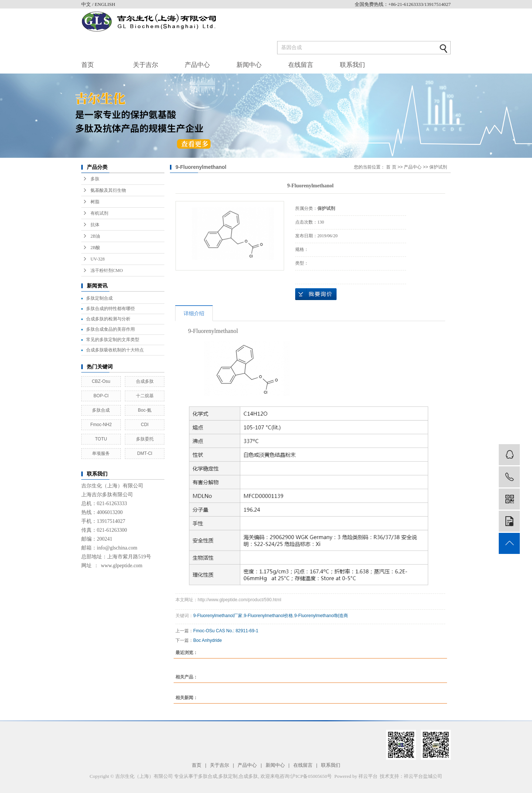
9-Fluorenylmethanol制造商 (321, 616)
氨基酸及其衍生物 (108, 190)
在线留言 (301, 65)
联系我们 (352, 65)
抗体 (95, 225)
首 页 (391, 167)
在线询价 (316, 294)
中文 (87, 4)
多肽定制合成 (99, 298)
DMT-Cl (145, 453)
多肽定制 (228, 776)
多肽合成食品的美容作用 (110, 329)
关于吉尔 (146, 65)
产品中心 (197, 65)
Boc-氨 (145, 410)
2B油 (95, 236)
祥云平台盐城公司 (423, 776)
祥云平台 (368, 776)
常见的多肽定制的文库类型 (113, 340)
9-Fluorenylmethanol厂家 (218, 616)
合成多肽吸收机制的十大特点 (115, 350)
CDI (145, 425)
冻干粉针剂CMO (107, 270)
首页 (88, 65)
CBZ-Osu (101, 381)
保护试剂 (438, 167)
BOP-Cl (101, 396)
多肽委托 (145, 439)
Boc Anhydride (207, 640)
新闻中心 (249, 65)
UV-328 (98, 259)
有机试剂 (99, 213)
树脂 (95, 202)
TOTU (101, 439)
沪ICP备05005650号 (311, 776)
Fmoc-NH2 (101, 425)
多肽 (95, 179)
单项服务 (101, 453)
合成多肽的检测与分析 (108, 319)
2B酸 (95, 248)
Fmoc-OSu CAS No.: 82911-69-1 (226, 631)
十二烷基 (145, 396)
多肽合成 (101, 410)
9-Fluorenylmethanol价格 (268, 616)
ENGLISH (105, 4)
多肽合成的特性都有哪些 (110, 309)
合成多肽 (145, 381)
